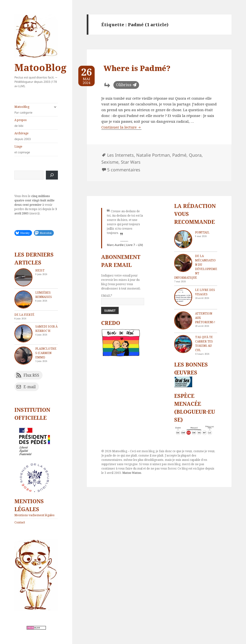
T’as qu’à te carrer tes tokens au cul (204, 344)
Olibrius (124, 85)
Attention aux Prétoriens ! (205, 318)
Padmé (179, 155)
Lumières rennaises (44, 295)
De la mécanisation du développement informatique (196, 267)
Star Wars (131, 162)
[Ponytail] (183, 239)
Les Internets (120, 155)
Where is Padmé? (137, 68)
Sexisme (110, 162)
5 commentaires (124, 170)
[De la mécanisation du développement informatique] (183, 263)
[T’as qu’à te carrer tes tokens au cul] (183, 344)
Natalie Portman (153, 155)
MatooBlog (40, 67)
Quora (195, 155)
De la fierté (24, 315)
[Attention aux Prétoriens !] (183, 320)
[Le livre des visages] (183, 297)
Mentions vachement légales (34, 515)
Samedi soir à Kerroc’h (46, 329)
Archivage (36, 136)
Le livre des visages (205, 292)
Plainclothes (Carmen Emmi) (46, 353)
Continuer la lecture (121, 127)
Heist (40, 270)
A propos (36, 123)
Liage (36, 149)
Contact (20, 522)
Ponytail (202, 232)
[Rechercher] (52, 175)
